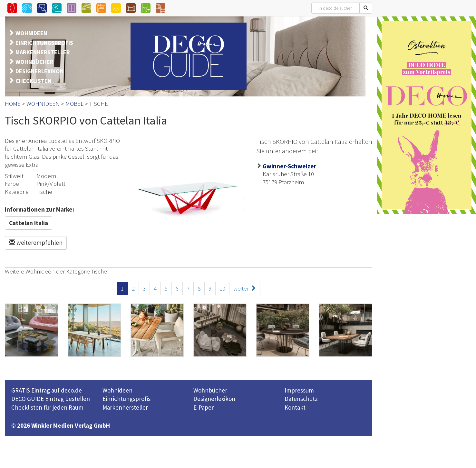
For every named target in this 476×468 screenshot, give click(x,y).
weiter (245, 288)
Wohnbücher (210, 390)
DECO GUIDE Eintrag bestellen (51, 399)
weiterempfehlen (36, 243)
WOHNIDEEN (31, 33)
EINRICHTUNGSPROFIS (44, 43)
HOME (13, 104)
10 (222, 288)
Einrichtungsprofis (126, 399)
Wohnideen (117, 390)
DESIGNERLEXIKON (39, 71)
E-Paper (204, 407)
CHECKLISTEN (33, 81)
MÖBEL (74, 104)
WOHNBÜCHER (34, 62)
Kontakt (295, 407)
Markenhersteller (125, 407)
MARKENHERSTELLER (43, 52)
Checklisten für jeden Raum (47, 407)
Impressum (299, 390)
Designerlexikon (214, 399)
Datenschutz (301, 399)
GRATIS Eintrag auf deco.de (47, 390)
